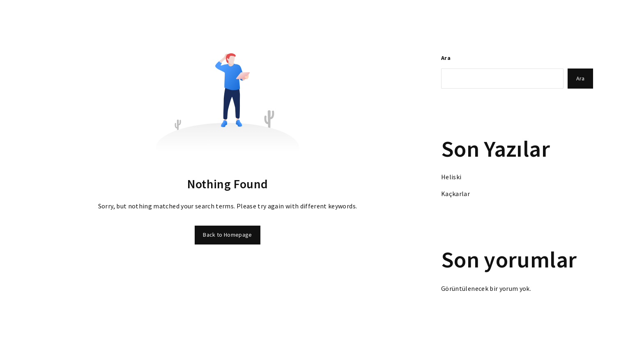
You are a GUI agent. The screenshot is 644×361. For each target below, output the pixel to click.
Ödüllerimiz (324, 24)
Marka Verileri (411, 24)
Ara (446, 58)
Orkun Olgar (497, 24)
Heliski (451, 177)
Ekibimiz (455, 24)
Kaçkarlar (455, 194)
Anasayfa (185, 24)
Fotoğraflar (279, 24)
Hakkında (366, 24)
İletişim (537, 24)
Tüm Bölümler (230, 24)
